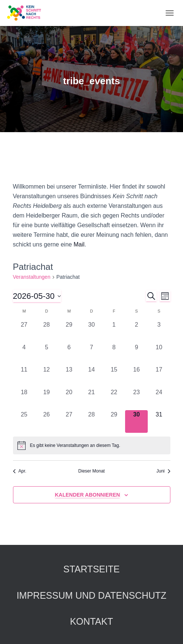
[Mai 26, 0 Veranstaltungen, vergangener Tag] (47, 421)
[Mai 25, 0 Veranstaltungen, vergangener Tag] (24, 421)
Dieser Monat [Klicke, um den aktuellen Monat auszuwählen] (91, 471)
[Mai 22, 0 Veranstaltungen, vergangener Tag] (114, 399)
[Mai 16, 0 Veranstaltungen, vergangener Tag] (136, 377)
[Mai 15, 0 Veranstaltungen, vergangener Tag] (114, 377)
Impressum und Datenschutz (92, 595)
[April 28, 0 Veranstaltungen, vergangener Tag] (47, 332)
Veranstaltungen (32, 277)
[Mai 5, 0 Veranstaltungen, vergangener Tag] (47, 354)
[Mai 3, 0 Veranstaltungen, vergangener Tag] (159, 332)
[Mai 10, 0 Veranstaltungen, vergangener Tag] (159, 354)
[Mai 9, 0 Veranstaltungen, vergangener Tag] (136, 354)
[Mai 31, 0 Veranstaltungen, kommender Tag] (159, 421)
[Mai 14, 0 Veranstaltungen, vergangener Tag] (91, 377)
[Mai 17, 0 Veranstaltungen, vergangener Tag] (159, 377)
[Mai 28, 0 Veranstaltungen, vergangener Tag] (91, 421)
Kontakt (91, 621)
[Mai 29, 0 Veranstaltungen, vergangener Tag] (114, 421)
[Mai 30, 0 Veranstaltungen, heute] (136, 421)
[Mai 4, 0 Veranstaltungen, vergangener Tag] (24, 354)
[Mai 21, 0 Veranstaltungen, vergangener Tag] (91, 399)
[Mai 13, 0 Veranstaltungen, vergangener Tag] (69, 377)
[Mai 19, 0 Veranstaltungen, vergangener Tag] (47, 399)
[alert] (92, 445)
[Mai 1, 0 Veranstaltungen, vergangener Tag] (114, 332)
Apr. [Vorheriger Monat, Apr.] (20, 471)
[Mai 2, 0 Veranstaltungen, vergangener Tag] (136, 332)
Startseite (92, 569)
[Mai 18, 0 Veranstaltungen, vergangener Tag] (24, 399)
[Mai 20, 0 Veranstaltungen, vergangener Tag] (69, 399)
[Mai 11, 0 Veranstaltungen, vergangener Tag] (24, 377)
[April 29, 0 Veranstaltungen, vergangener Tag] (69, 332)
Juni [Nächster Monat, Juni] (163, 471)
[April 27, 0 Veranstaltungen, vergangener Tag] (24, 332)
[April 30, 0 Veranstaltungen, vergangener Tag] (91, 332)
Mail (79, 244)
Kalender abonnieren (87, 495)
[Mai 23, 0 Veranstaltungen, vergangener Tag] (136, 399)
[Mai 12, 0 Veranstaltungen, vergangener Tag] (47, 377)
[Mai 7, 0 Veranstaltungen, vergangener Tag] (91, 354)
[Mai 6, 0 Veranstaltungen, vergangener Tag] (69, 354)
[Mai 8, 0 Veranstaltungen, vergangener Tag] (114, 354)
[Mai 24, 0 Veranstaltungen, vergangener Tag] (159, 399)
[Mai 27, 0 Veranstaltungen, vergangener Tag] (69, 421)
